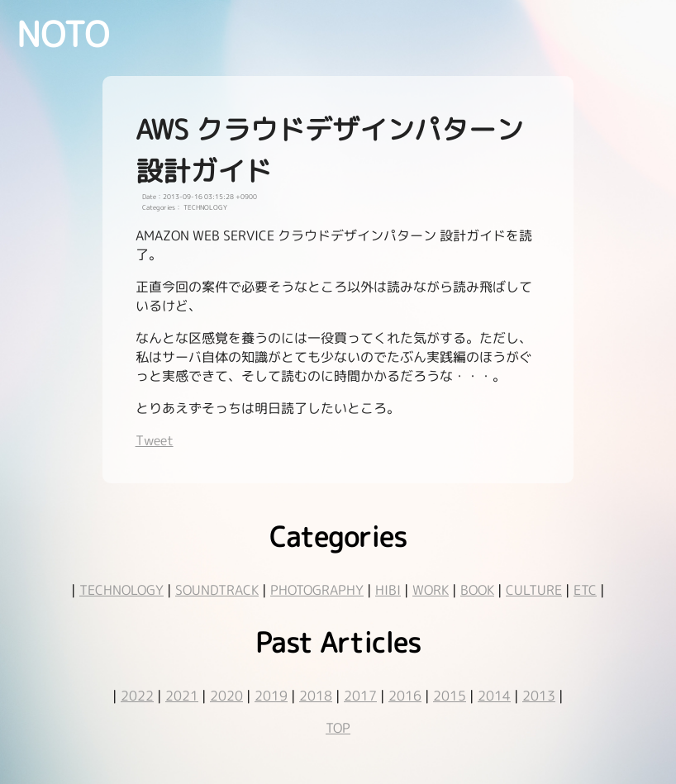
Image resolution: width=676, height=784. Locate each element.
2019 (271, 696)
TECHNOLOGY (121, 590)
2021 (182, 696)
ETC (585, 590)
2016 (405, 696)
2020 (226, 696)
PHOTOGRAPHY (317, 590)
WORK (431, 590)
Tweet (155, 440)
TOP (338, 728)
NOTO (63, 34)
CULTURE (534, 590)
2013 (539, 696)
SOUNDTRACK (217, 590)
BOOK (477, 590)
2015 (450, 696)
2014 (494, 696)
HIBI (388, 590)
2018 (316, 696)
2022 (137, 696)
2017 (360, 696)
